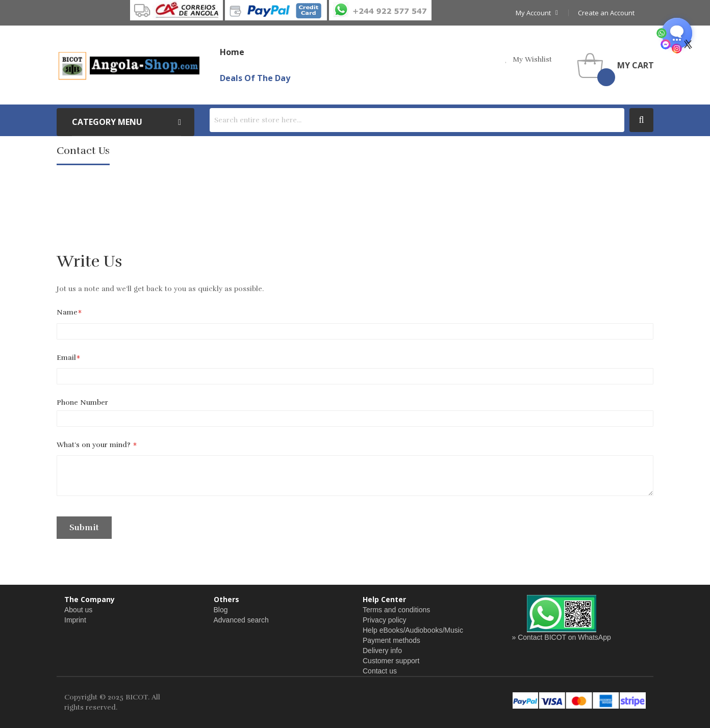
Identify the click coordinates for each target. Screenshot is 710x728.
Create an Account (606, 13)
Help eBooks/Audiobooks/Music (413, 630)
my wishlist (532, 59)
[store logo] (128, 65)
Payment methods (391, 640)
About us (78, 610)
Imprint (75, 620)
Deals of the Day (255, 78)
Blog (221, 610)
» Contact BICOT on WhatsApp (562, 637)
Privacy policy (385, 620)
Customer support (391, 661)
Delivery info (382, 651)
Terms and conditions (396, 610)
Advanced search (241, 620)
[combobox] (417, 120)
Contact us (380, 671)
